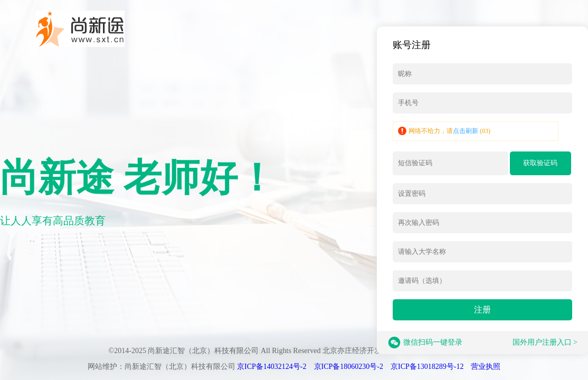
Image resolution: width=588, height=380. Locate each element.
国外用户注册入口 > (545, 342)
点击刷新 (466, 131)
